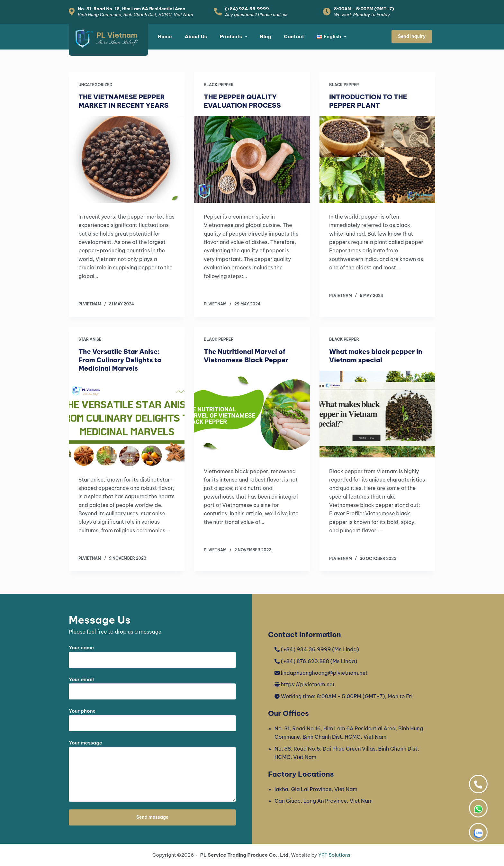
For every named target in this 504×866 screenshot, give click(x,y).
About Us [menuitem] (196, 36)
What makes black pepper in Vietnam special (376, 356)
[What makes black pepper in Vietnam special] (377, 414)
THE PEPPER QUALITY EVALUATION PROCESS (242, 101)
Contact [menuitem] (294, 36)
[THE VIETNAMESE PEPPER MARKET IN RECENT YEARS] (127, 159)
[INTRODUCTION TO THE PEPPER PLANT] (377, 159)
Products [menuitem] (234, 36)
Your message (152, 771)
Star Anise (90, 339)
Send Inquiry (412, 36)
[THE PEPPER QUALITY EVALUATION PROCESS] (252, 159)
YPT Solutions (334, 855)
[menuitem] (332, 37)
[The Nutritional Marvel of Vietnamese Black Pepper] (252, 414)
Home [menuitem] (165, 36)
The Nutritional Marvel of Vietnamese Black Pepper (246, 356)
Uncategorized (95, 85)
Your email (152, 686)
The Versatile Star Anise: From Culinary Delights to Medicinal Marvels (120, 360)
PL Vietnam (117, 35)
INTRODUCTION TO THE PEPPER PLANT (368, 101)
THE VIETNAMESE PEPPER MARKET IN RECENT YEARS (123, 101)
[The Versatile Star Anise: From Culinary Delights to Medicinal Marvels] (127, 422)
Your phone (152, 717)
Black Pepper (219, 85)
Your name (152, 654)
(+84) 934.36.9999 (247, 9)
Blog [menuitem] (266, 36)
